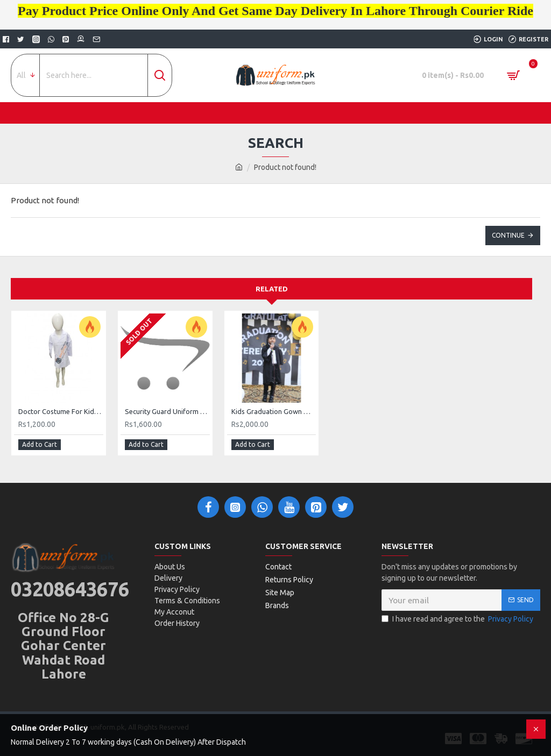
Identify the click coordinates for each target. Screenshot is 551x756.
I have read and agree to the (458, 619)
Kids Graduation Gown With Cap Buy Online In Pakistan (274, 411)
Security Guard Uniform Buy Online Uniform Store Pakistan (167, 411)
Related (272, 289)
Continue (508, 235)
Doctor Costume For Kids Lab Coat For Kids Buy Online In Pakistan (61, 411)
